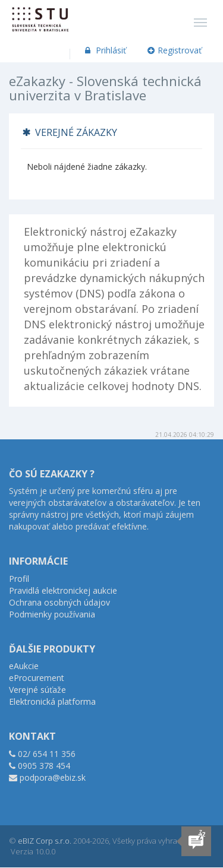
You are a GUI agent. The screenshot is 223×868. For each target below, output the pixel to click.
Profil (19, 579)
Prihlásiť (104, 50)
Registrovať (175, 50)
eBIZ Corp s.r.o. (45, 841)
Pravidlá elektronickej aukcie (63, 590)
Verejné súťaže (37, 690)
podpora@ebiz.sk (53, 777)
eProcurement (37, 678)
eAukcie (24, 666)
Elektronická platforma (52, 701)
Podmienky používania (52, 614)
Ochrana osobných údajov (59, 602)
